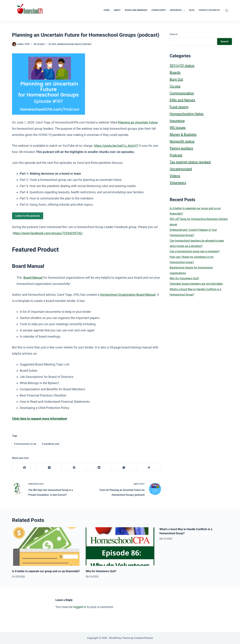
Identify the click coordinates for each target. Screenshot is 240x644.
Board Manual (33, 278)
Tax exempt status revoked (190, 162)
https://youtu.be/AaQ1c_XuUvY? (116, 146)
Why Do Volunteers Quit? (184, 278)
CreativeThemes (144, 638)
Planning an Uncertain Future (138, 122)
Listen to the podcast (28, 216)
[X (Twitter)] (49, 468)
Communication (182, 93)
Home (107, 10)
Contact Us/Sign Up (209, 10)
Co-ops (52, 44)
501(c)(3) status (182, 66)
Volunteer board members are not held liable (196, 284)
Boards (175, 73)
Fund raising (179, 107)
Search (174, 34)
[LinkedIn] (99, 468)
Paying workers (181, 148)
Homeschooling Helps (69, 44)
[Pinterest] (74, 468)
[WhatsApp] (124, 468)
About (117, 10)
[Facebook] (25, 468)
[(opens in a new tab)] (40, 419)
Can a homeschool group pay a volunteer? (195, 251)
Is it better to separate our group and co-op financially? (46, 571)
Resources (178, 10)
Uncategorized (181, 169)
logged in (80, 607)
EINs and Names (182, 100)
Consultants (159, 10)
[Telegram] (149, 468)
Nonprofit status (182, 141)
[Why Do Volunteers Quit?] (120, 547)
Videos (175, 176)
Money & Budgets (183, 135)
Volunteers (178, 183)
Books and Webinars (136, 10)
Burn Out (176, 79)
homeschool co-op (25, 444)
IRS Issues (178, 128)
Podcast (87, 44)
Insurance (177, 121)
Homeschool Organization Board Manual (128, 295)
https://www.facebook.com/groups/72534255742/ (48, 233)
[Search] (227, 10)
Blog (192, 10)
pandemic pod (51, 444)
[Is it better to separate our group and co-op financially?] (46, 547)
